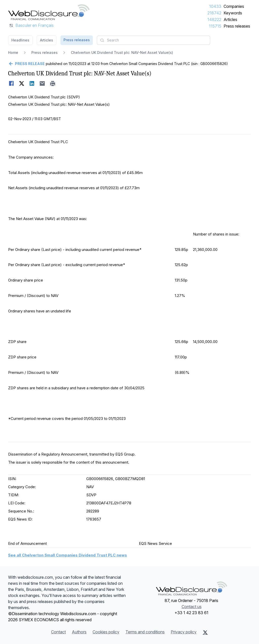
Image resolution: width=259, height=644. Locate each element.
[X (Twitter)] (205, 632)
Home (13, 52)
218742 (214, 13)
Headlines (20, 40)
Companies (234, 6)
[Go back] (26, 64)
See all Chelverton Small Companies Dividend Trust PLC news (68, 555)
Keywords (233, 13)
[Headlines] (49, 12)
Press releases (237, 26)
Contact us (192, 607)
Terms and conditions (145, 632)
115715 (215, 26)
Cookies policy (106, 632)
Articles (230, 19)
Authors (79, 632)
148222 (214, 19)
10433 (215, 6)
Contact (58, 632)
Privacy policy (184, 632)
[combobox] (154, 40)
